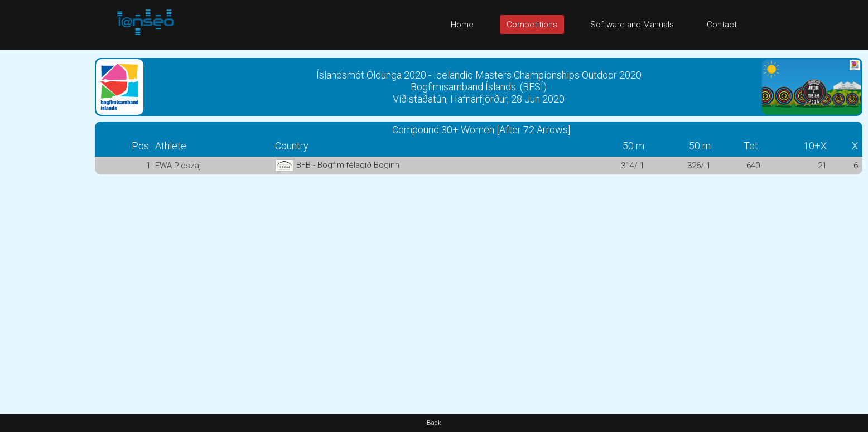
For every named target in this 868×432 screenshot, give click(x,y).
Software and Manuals (632, 25)
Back (434, 423)
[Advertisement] (45, 217)
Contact (722, 25)
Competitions (532, 25)
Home (462, 25)
